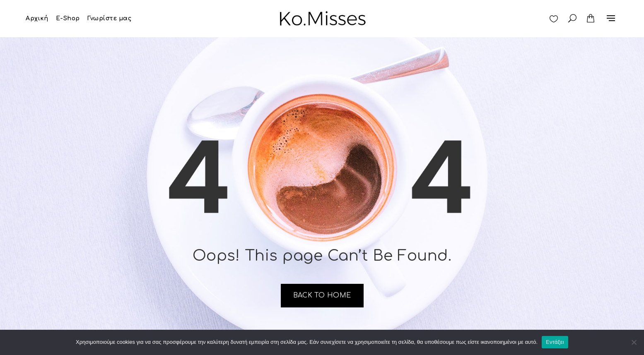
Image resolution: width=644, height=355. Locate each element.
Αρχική (37, 18)
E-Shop (68, 18)
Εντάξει (555, 342)
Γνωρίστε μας (109, 18)
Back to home (322, 295)
